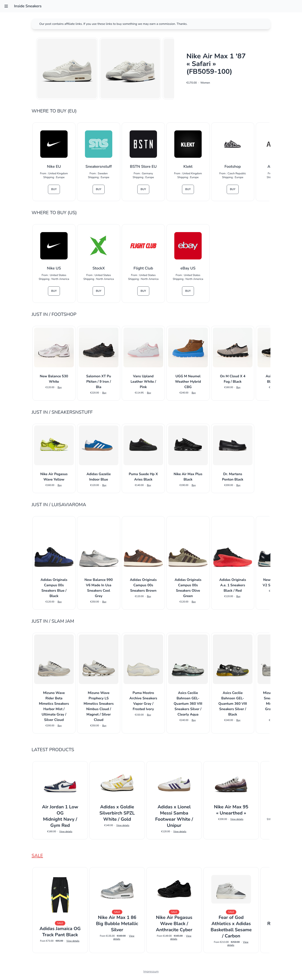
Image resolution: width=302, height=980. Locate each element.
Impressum (151, 972)
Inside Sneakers (28, 6)
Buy (54, 189)
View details (66, 831)
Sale (37, 856)
